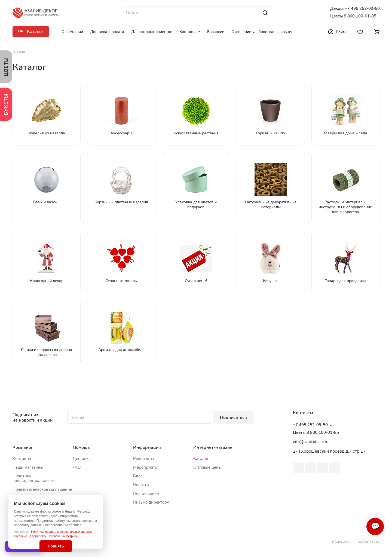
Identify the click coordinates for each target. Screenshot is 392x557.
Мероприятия (146, 467)
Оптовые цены (207, 467)
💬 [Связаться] (375, 526)
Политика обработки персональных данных (61, 532)
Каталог (201, 459)
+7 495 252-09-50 (362, 9)
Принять (56, 546)
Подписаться (233, 417)
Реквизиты (144, 459)
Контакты (22, 459)
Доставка (82, 459)
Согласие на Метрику (62, 536)
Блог (138, 476)
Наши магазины (28, 467)
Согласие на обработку (30, 536)
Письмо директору (151, 502)
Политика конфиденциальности (34, 478)
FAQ (77, 467)
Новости (141, 485)
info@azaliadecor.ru (311, 442)
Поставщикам (146, 494)
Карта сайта (369, 542)
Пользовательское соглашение (42, 489)
